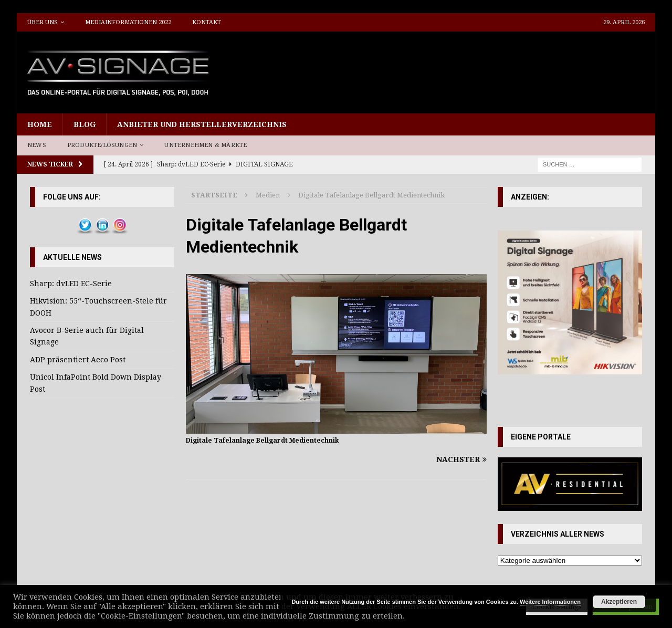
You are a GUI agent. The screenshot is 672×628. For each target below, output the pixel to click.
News (37, 145)
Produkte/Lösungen (102, 145)
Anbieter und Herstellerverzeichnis (202, 124)
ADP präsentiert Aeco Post (78, 360)
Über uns (43, 22)
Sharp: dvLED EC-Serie (71, 284)
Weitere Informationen (550, 602)
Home (40, 124)
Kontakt (207, 22)
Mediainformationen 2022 (128, 22)
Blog (85, 124)
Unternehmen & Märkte (206, 145)
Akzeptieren (619, 602)
